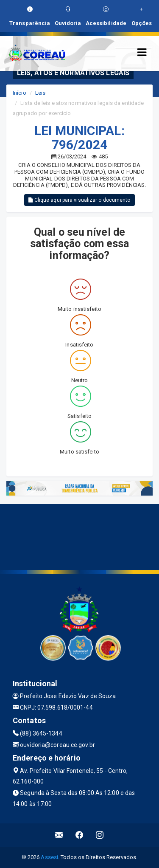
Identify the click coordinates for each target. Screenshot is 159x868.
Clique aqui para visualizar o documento (79, 200)
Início (20, 93)
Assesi (49, 857)
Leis (40, 93)
